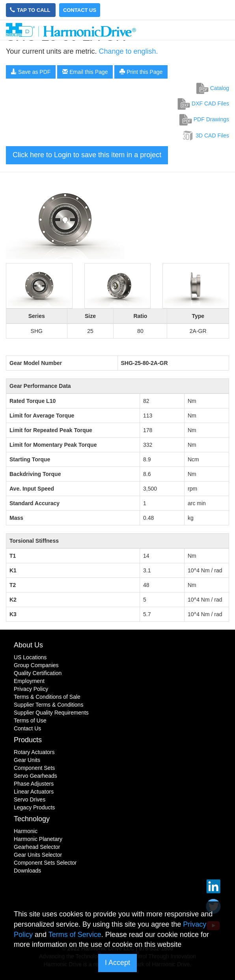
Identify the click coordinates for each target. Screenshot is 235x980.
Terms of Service (75, 935)
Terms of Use (30, 720)
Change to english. (128, 51)
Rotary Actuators (34, 752)
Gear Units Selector (38, 855)
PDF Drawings (204, 119)
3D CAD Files (205, 135)
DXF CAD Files (203, 103)
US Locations (30, 657)
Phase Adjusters (34, 784)
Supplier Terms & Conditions (48, 705)
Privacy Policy (31, 689)
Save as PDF (31, 72)
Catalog (213, 88)
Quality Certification (38, 673)
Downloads (27, 871)
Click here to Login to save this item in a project (87, 155)
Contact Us (80, 10)
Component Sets (34, 768)
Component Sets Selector (45, 863)
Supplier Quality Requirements (51, 713)
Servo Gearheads (35, 776)
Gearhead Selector (37, 847)
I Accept (117, 963)
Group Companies (36, 665)
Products (28, 740)
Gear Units (27, 760)
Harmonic (26, 831)
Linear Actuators (34, 792)
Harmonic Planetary (38, 839)
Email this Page (85, 72)
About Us (28, 645)
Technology (32, 819)
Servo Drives (30, 799)
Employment (29, 681)
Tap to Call (31, 10)
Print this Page (141, 72)
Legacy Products (34, 807)
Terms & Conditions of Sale (47, 697)
